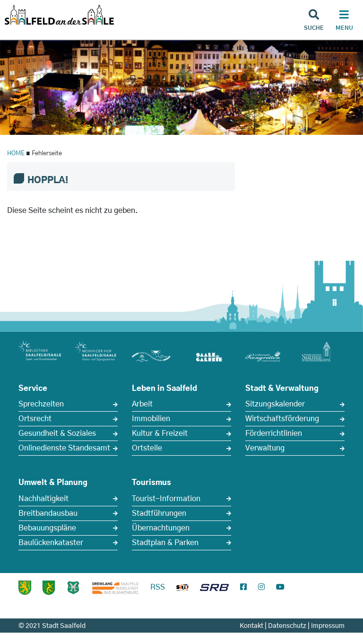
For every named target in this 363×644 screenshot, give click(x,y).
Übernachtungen (161, 528)
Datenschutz (287, 626)
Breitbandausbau (48, 513)
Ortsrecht (35, 419)
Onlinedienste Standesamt (64, 448)
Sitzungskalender (275, 404)
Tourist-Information (166, 499)
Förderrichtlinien (274, 433)
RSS (158, 587)
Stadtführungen (159, 513)
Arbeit (142, 404)
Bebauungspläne (47, 528)
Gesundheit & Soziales (57, 433)
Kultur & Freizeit (160, 433)
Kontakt (251, 626)
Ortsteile (147, 448)
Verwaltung (265, 448)
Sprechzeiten (41, 404)
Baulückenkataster (51, 543)
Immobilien (151, 419)
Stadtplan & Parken (165, 543)
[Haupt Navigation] (344, 21)
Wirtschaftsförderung (282, 419)
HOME (16, 154)
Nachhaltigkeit (43, 499)
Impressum (328, 626)
